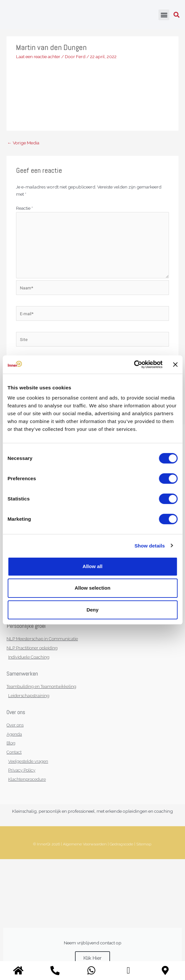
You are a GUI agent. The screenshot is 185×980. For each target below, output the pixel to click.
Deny (92, 609)
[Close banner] (175, 365)
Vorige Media (23, 143)
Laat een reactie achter (38, 57)
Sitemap (144, 844)
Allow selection (92, 588)
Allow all (92, 566)
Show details (150, 545)
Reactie (24, 208)
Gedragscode (121, 844)
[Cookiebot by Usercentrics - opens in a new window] (134, 365)
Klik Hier (92, 958)
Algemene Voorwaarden (85, 844)
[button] (164, 15)
